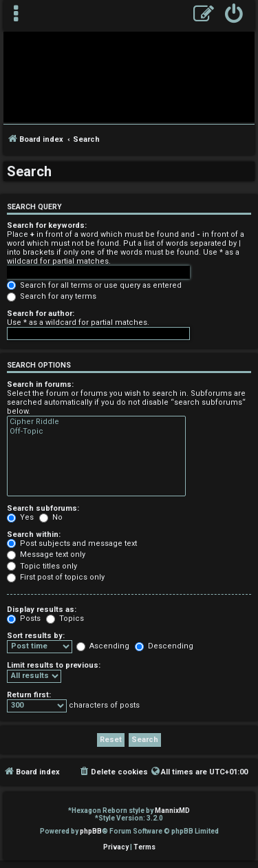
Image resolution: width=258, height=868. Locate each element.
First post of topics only (56, 577)
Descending (164, 646)
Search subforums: (43, 508)
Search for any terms (52, 296)
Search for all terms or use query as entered (94, 285)
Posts (24, 618)
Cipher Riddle (96, 422)
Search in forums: (40, 384)
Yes (20, 517)
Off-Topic (96, 432)
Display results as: (42, 610)
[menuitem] (234, 15)
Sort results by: (36, 636)
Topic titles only (42, 566)
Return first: (29, 695)
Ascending (103, 646)
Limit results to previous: (54, 665)
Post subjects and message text (72, 543)
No (51, 517)
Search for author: (41, 314)
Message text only (46, 554)
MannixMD (172, 811)
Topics (65, 618)
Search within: (34, 534)
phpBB (91, 831)
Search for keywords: (47, 225)
